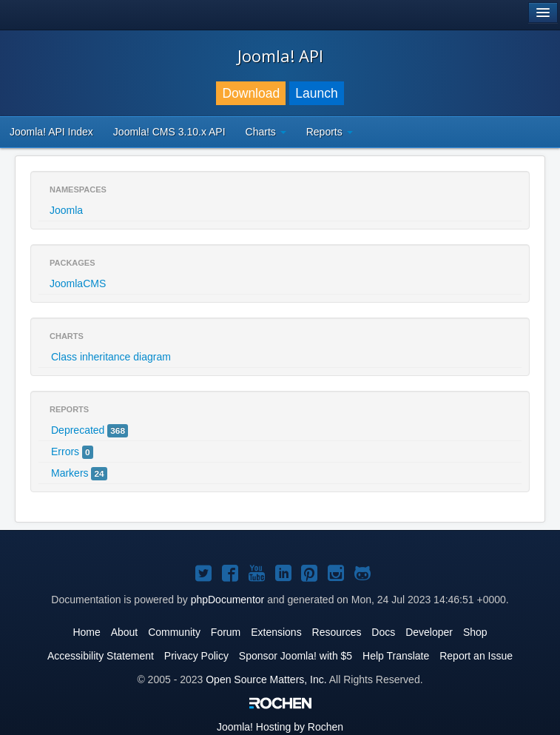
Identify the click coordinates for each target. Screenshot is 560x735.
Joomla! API (280, 56)
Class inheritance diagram (111, 357)
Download (251, 93)
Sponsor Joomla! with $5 (296, 656)
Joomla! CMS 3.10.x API (169, 132)
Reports (330, 132)
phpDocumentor (228, 600)
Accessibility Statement (101, 656)
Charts (266, 132)
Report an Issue (476, 656)
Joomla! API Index (51, 132)
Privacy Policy (196, 656)
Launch (316, 93)
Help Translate (396, 656)
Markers (79, 474)
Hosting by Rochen (280, 727)
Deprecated (90, 431)
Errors (72, 452)
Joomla (66, 210)
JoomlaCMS (78, 283)
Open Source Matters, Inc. (266, 679)
